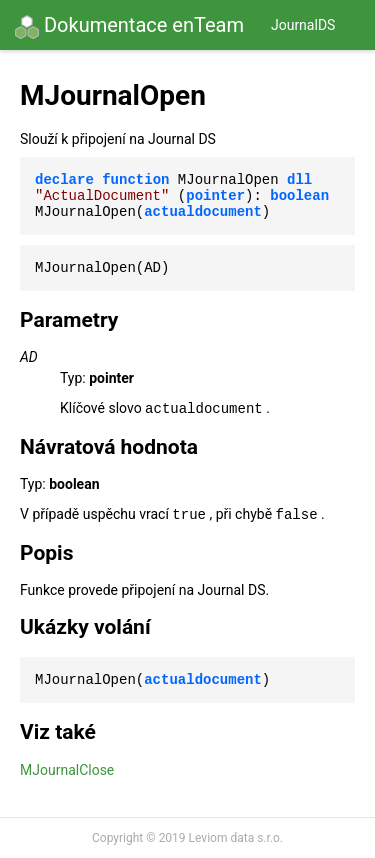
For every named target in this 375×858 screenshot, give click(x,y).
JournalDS (303, 25)
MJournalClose (67, 770)
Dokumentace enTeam (129, 26)
